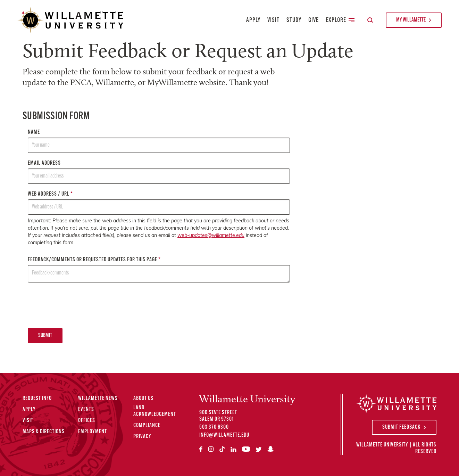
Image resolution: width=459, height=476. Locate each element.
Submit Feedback (401, 427)
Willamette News (98, 399)
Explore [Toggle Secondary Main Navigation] (340, 20)
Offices (87, 421)
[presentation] (81, 305)
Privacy (142, 437)
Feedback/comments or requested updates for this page (159, 270)
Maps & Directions (44, 432)
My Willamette (411, 20)
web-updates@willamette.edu (211, 236)
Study (294, 20)
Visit (273, 20)
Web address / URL (159, 203)
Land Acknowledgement (155, 411)
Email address (159, 172)
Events (86, 410)
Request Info (37, 399)
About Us (143, 399)
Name (159, 141)
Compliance (147, 426)
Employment (93, 432)
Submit (45, 336)
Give (314, 20)
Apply (253, 20)
